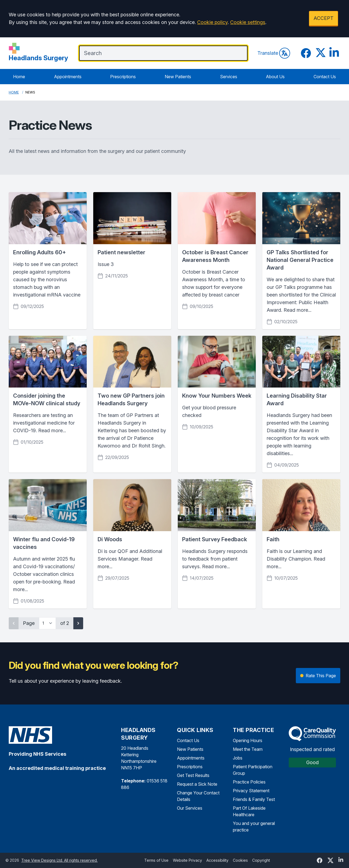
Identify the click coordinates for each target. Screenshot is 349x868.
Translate (274, 53)
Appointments (68, 77)
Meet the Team (248, 749)
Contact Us (325, 77)
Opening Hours (248, 740)
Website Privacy (187, 860)
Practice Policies (249, 782)
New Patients (178, 77)
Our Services (190, 808)
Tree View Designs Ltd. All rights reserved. (59, 860)
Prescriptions (123, 77)
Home (19, 77)
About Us (275, 77)
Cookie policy (212, 22)
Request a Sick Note (197, 784)
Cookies (240, 860)
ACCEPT (324, 18)
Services (229, 77)
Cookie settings (248, 22)
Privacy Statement (251, 791)
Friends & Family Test (254, 799)
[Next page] (78, 623)
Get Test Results (193, 775)
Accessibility (217, 860)
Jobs (238, 758)
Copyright (261, 860)
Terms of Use (156, 860)
